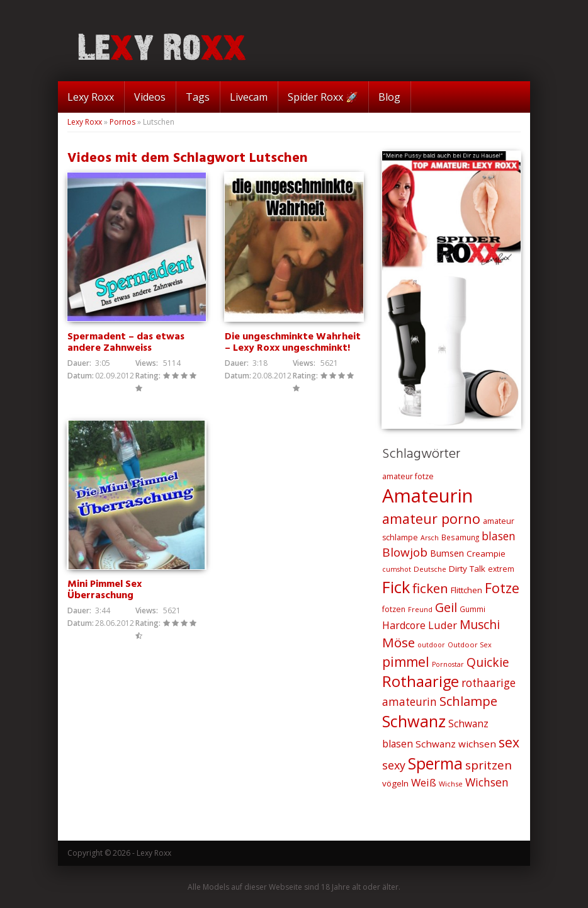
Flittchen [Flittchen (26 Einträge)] (466, 590)
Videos (150, 97)
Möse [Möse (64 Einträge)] (399, 642)
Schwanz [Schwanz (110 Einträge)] (414, 721)
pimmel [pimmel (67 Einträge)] (406, 662)
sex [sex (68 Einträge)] (509, 742)
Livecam (249, 97)
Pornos (122, 122)
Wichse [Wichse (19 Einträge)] (451, 784)
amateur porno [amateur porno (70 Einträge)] (431, 519)
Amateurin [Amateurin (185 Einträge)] (427, 496)
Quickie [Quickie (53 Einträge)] (488, 662)
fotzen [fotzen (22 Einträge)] (394, 609)
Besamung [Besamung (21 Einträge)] (460, 537)
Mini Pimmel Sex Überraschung (105, 590)
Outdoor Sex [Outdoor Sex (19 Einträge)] (470, 644)
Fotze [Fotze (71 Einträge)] (502, 588)
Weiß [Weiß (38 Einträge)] (424, 782)
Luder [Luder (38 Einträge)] (443, 625)
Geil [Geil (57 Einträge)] (446, 607)
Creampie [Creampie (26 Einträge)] (486, 553)
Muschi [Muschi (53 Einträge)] (480, 625)
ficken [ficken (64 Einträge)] (430, 588)
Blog (389, 97)
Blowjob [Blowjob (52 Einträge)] (405, 552)
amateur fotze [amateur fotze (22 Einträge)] (408, 476)
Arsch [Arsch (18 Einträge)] (430, 538)
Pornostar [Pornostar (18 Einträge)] (448, 664)
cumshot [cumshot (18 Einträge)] (397, 569)
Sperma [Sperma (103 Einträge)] (435, 763)
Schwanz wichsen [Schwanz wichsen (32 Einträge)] (456, 744)
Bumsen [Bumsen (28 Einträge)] (447, 553)
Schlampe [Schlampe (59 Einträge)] (468, 701)
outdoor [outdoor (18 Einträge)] (431, 645)
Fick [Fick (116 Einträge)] (396, 587)
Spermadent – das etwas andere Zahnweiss (126, 343)
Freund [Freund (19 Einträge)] (420, 609)
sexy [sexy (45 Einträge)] (394, 765)
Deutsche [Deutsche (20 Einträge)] (430, 569)
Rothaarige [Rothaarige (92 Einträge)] (421, 681)
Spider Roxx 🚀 (323, 97)
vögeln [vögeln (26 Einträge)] (395, 783)
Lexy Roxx (91, 97)
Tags (198, 97)
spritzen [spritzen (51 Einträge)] (489, 765)
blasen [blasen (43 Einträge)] (499, 536)
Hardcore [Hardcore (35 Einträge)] (404, 625)
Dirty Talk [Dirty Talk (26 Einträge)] (467, 569)
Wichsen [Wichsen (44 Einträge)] (487, 782)
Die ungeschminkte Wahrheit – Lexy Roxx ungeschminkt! (293, 343)
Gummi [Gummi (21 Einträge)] (472, 609)
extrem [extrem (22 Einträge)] (501, 569)
